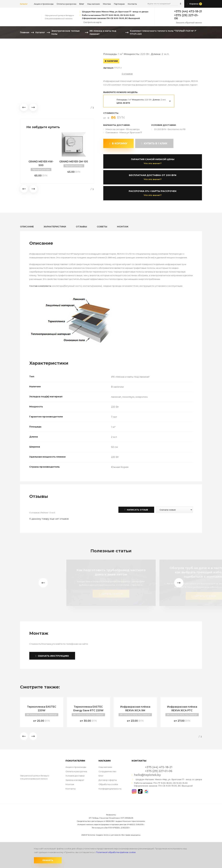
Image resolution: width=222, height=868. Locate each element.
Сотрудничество (107, 771)
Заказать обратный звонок (189, 23)
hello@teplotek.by (147, 775)
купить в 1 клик (154, 143)
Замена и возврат (75, 780)
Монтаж (107, 4)
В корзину (118, 143)
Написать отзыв (136, 510)
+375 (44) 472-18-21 (188, 11)
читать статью (111, 594)
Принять (48, 860)
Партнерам (119, 4)
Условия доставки (75, 776)
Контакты (132, 4)
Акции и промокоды (44, 4)
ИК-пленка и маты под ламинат (103, 32)
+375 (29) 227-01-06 (186, 17)
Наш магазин (94, 4)
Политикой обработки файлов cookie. (116, 852)
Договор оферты (108, 780)
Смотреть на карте (92, 22)
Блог (101, 776)
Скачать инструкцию (52, 656)
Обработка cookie (108, 784)
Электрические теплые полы (66, 32)
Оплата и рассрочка (66, 4)
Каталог (24, 4)
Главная (25, 32)
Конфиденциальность (110, 789)
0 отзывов (127, 74)
